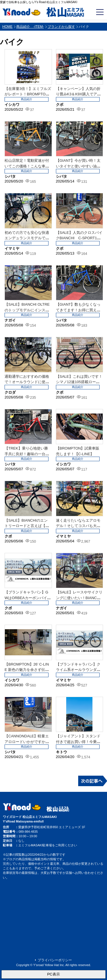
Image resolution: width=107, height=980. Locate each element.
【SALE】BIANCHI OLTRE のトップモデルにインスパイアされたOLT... (27, 310)
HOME (7, 27)
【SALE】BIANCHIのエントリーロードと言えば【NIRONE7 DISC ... (27, 526)
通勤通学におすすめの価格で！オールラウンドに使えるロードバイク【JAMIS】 (27, 382)
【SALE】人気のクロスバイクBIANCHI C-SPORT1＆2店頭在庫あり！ (79, 238)
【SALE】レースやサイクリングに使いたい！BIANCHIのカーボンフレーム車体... (79, 598)
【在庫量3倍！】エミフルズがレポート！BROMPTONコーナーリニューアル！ (28, 94)
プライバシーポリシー (55, 960)
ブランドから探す (61, 27)
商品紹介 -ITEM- (30, 27)
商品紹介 (27, 99)
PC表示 (53, 974)
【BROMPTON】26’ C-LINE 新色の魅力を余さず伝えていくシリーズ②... (27, 670)
